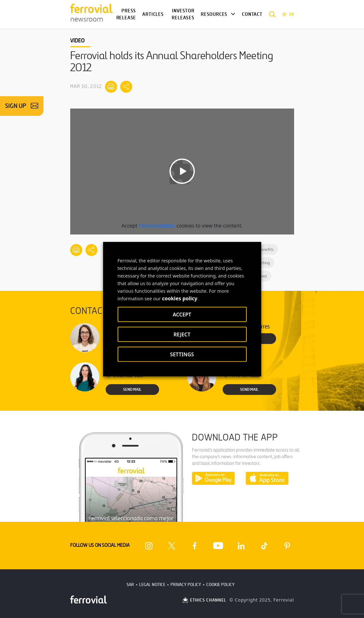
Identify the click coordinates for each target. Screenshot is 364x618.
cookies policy (180, 298)
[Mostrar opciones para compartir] (126, 87)
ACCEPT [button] (182, 314)
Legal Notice (152, 585)
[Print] (111, 87)
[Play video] (182, 172)
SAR (130, 585)
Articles (153, 14)
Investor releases (183, 14)
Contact (252, 14)
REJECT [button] (182, 334)
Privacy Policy (186, 585)
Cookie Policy (220, 585)
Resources (214, 14)
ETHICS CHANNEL (204, 600)
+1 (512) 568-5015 (124, 376)
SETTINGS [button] (182, 354)
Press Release (126, 14)
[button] (272, 14)
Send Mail (132, 390)
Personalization (157, 226)
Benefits (264, 250)
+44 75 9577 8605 (241, 376)
